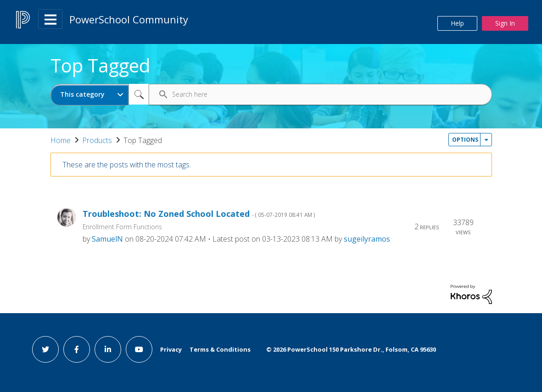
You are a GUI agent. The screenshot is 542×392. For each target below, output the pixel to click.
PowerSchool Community (129, 19)
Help (457, 23)
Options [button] (465, 140)
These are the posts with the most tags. (127, 165)
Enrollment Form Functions (122, 227)
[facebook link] (77, 349)
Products (97, 140)
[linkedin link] (108, 349)
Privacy (171, 349)
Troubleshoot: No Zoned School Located (199, 214)
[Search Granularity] (90, 95)
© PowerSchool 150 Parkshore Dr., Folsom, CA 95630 (351, 349)
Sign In (505, 23)
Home (61, 140)
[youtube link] (139, 349)
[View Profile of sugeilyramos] (367, 239)
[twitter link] (45, 349)
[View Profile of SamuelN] (107, 239)
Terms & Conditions (220, 349)
